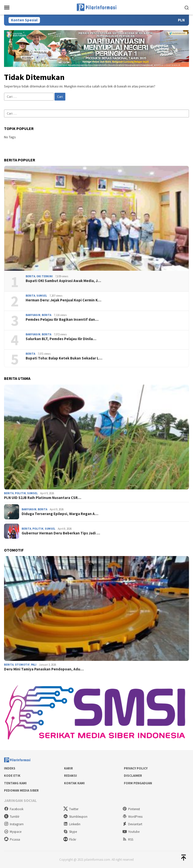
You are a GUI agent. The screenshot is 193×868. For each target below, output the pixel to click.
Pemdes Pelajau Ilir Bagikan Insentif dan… (62, 319)
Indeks (10, 768)
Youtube (131, 832)
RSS (128, 839)
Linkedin (72, 824)
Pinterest (131, 809)
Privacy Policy (136, 768)
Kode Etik (12, 776)
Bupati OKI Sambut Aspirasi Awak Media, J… (63, 281)
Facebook (14, 809)
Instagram (14, 824)
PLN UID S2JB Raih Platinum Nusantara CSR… (43, 498)
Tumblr (12, 817)
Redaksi (70, 776)
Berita (30, 276)
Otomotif (22, 665)
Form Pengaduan (138, 783)
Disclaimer (133, 776)
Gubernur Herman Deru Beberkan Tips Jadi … (61, 533)
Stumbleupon (75, 817)
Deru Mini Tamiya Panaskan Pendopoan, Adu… (44, 669)
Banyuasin (33, 315)
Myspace (13, 832)
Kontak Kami (74, 783)
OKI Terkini (45, 276)
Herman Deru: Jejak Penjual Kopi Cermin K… (63, 300)
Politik (20, 493)
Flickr (70, 839)
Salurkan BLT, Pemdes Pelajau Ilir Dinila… (61, 339)
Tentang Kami (15, 783)
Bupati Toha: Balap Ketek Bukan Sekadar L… (64, 358)
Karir (68, 768)
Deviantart (132, 824)
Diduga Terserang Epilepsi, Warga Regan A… (60, 514)
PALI (34, 665)
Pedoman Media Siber (21, 790)
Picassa (12, 839)
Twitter (71, 809)
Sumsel (42, 296)
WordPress (132, 817)
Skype (70, 832)
